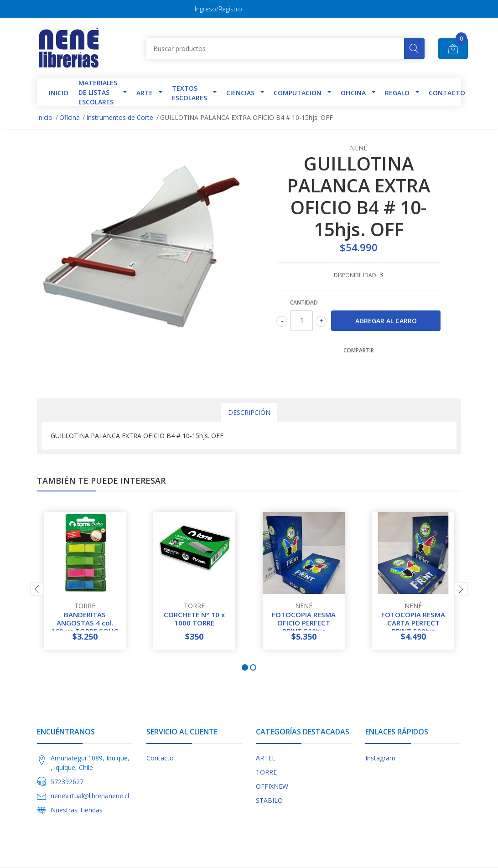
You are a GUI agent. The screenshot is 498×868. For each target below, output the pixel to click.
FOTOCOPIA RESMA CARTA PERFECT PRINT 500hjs (413, 623)
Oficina (353, 93)
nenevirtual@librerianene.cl (90, 796)
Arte (145, 93)
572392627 (67, 782)
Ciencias (240, 93)
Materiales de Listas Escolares (98, 92)
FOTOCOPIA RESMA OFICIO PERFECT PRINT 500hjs (304, 623)
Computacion (298, 93)
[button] (245, 667)
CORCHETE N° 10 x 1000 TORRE (194, 619)
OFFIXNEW (272, 786)
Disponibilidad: (356, 275)
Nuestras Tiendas (77, 810)
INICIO (59, 93)
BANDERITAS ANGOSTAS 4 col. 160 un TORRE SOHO (85, 623)
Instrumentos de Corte (120, 117)
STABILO (269, 800)
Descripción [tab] (249, 412)
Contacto (447, 93)
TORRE (266, 772)
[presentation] (37, 589)
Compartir (359, 350)
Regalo (397, 93)
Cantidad (304, 302)
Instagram (380, 758)
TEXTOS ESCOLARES (189, 93)
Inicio (45, 117)
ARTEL (266, 758)
